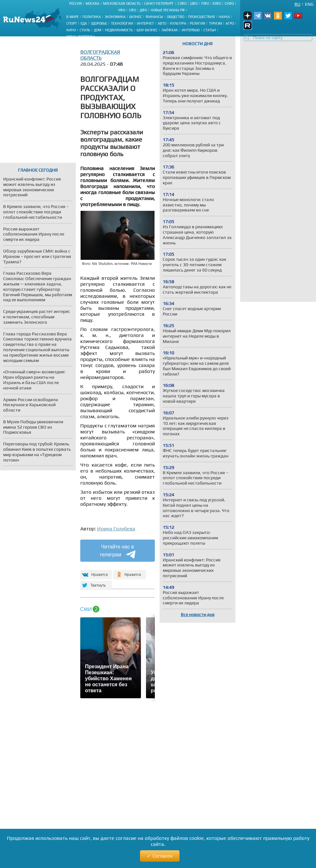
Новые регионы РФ (168, 10)
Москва (92, 3)
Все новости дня (198, 614)
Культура (178, 23)
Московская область (122, 3)
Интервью (191, 30)
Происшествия (201, 17)
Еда (84, 23)
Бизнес (136, 17)
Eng (309, 4)
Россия (76, 3)
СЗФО (182, 3)
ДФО (143, 10)
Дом (97, 30)
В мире (73, 17)
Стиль (85, 30)
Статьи (210, 30)
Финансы (154, 17)
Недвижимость (119, 30)
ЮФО (217, 3)
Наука (224, 17)
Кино (71, 30)
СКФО (229, 3)
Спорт (72, 23)
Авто (162, 23)
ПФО (205, 3)
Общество (176, 17)
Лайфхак (170, 30)
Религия (197, 23)
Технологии (122, 23)
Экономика (115, 17)
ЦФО (194, 3)
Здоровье (99, 23)
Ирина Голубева (116, 529)
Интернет (145, 23)
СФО (132, 10)
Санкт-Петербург (159, 3)
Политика (92, 17)
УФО (122, 10)
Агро (230, 23)
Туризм (215, 23)
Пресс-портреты (81, 37)
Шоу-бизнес (147, 30)
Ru (297, 4)
